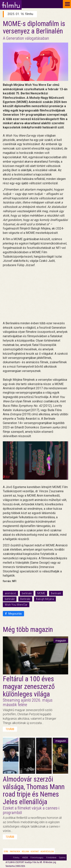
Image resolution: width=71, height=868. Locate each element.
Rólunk (25, 852)
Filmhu (16, 858)
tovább (10, 729)
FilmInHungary (37, 858)
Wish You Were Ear (16, 605)
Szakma (62, 858)
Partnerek (15, 852)
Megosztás (13, 614)
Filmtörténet (51, 858)
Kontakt (35, 852)
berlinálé (10, 599)
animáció (10, 593)
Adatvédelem (47, 852)
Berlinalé (56, 593)
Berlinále (25, 599)
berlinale (27, 593)
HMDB (25, 858)
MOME (41, 593)
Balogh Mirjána (45, 599)
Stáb (6, 852)
